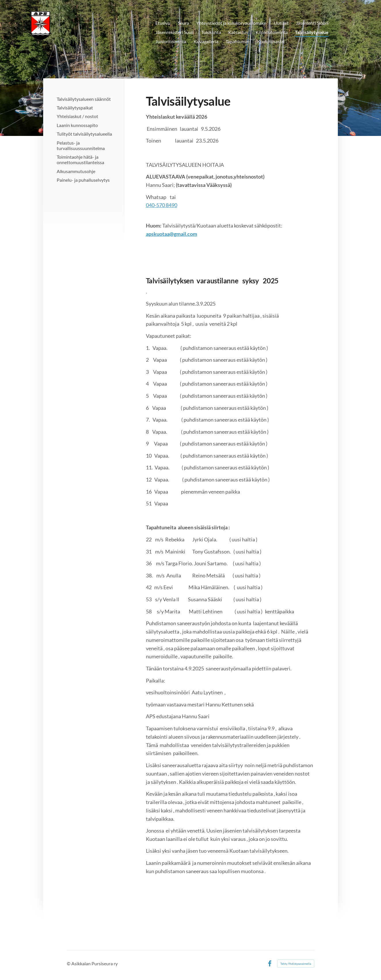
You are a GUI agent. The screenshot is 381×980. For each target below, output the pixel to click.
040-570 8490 (162, 205)
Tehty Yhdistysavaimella (296, 964)
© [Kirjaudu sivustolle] (69, 963)
